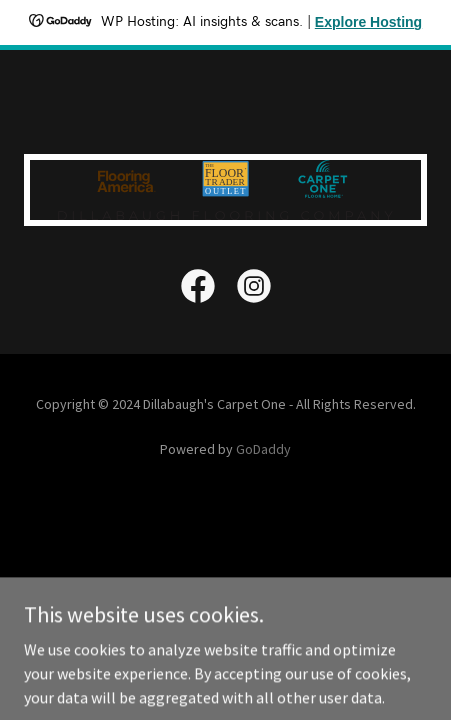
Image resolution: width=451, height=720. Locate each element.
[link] (198, 290)
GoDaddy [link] (263, 449)
